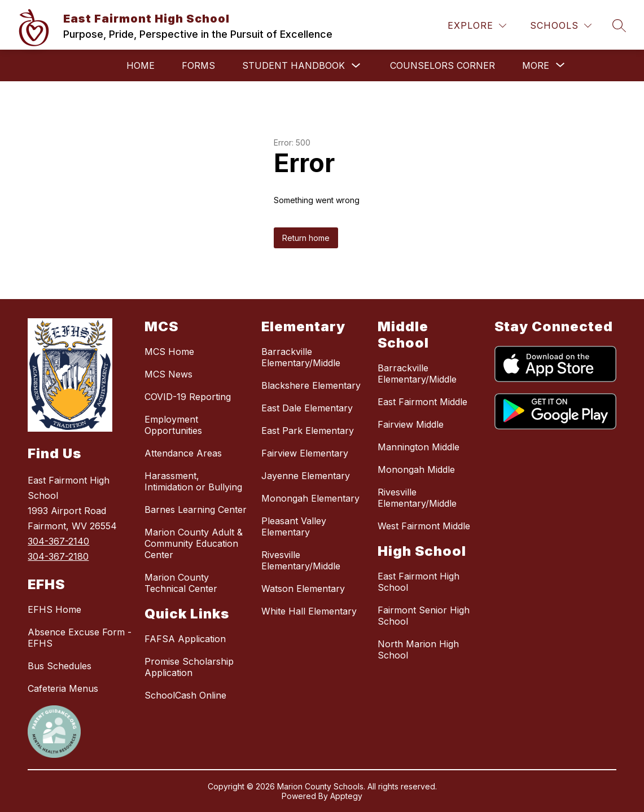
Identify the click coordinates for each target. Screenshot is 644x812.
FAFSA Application (185, 639)
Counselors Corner (443, 65)
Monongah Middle (416, 469)
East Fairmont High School (419, 582)
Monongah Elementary (310, 498)
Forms (198, 65)
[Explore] (477, 26)
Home (141, 65)
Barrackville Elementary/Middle (301, 357)
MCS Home (169, 352)
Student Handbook (293, 65)
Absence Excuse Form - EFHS (80, 638)
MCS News (168, 374)
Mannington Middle (419, 447)
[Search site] (619, 25)
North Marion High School (418, 649)
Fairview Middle (411, 424)
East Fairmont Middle (422, 402)
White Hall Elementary (309, 611)
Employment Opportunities (173, 425)
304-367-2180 (58, 556)
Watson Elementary (303, 589)
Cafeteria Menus (63, 688)
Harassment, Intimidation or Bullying (193, 481)
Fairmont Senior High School (424, 616)
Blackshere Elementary (311, 385)
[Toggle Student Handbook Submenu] (356, 66)
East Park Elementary (308, 431)
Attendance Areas (183, 453)
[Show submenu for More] (536, 65)
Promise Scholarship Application (189, 667)
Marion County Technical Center (181, 583)
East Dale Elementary (307, 408)
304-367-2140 (58, 541)
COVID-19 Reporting (188, 397)
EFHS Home (54, 609)
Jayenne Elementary (306, 476)
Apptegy (346, 796)
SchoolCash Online (185, 695)
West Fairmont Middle (424, 526)
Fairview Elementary (305, 453)
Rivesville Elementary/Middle (301, 560)
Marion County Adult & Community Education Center (194, 543)
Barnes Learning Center (196, 510)
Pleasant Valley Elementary (294, 526)
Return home (306, 238)
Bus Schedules (60, 666)
